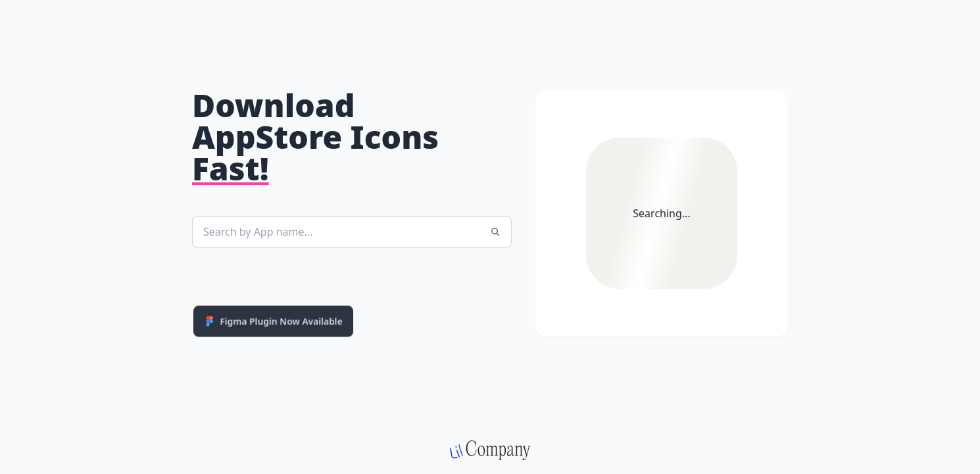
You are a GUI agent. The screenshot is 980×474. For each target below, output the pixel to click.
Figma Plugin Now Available (273, 321)
